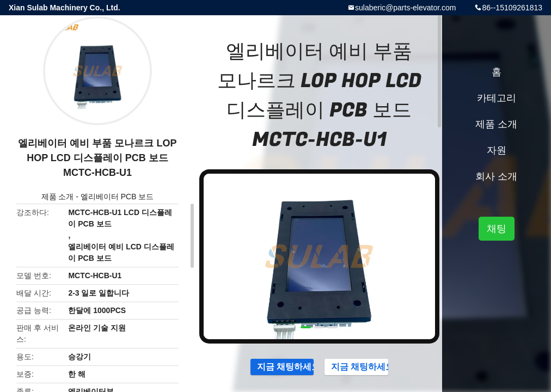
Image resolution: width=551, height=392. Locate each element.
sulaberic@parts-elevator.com (405, 8)
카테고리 (497, 98)
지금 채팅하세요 (280, 366)
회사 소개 (496, 176)
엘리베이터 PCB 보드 (117, 197)
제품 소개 (58, 197)
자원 (497, 150)
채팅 (497, 229)
